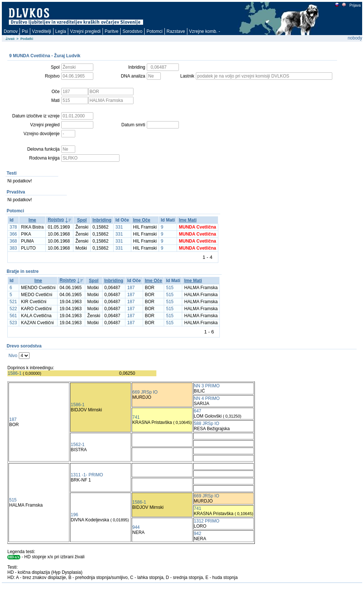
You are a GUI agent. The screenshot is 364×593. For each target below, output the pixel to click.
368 (13, 241)
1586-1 (15, 373)
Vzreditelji (42, 31)
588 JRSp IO (207, 424)
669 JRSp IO (145, 392)
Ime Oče (142, 220)
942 (198, 534)
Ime (32, 220)
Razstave (176, 31)
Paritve (112, 31)
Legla (61, 31)
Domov (11, 31)
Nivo (13, 356)
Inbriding (102, 220)
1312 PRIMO (207, 521)
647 (198, 411)
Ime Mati (188, 220)
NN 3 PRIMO (207, 386)
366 (13, 234)
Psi (25, 31)
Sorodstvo (132, 31)
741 (136, 417)
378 (13, 227)
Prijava (355, 5)
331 (119, 227)
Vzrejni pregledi (85, 31)
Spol (82, 220)
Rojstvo (56, 220)
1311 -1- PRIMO (87, 475)
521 (13, 302)
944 (136, 527)
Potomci (154, 31)
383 (13, 248)
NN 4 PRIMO (207, 398)
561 (13, 316)
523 (13, 323)
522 (13, 309)
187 (131, 288)
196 (74, 515)
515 (170, 288)
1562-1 (78, 445)
